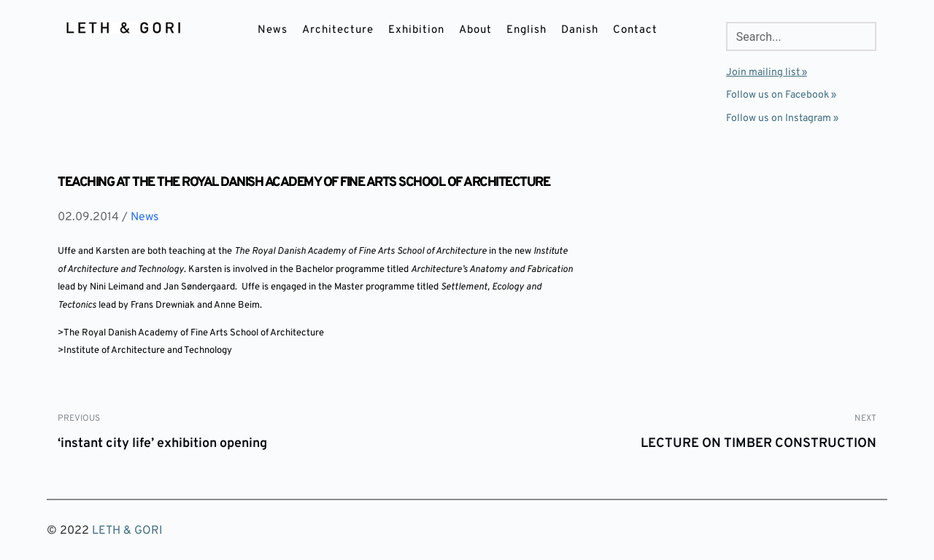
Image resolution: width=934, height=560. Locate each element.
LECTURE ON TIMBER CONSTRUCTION (759, 444)
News (145, 217)
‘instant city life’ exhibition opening (162, 444)
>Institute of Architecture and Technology (145, 351)
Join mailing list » (767, 73)
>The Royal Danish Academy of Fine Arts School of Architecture (191, 333)
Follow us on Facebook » (781, 95)
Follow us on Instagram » (782, 118)
